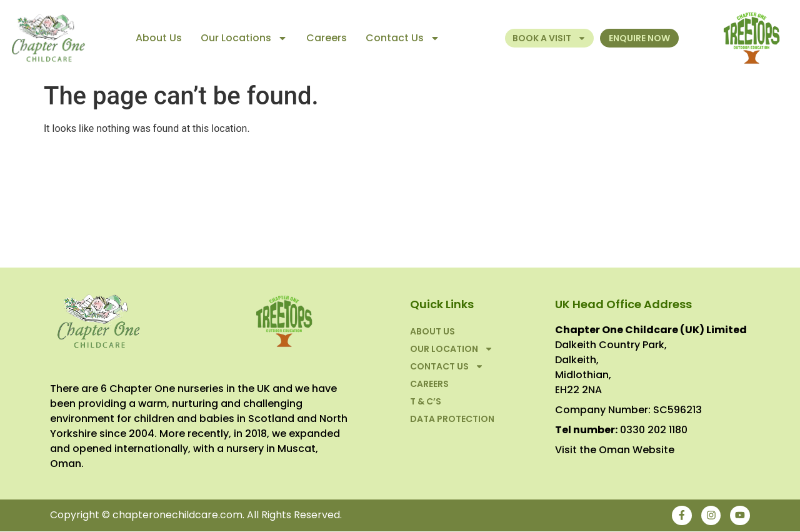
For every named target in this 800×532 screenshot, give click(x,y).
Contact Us (403, 38)
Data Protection (452, 419)
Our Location (452, 349)
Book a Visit (549, 38)
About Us (159, 38)
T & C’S (426, 401)
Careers (327, 38)
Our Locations (244, 38)
